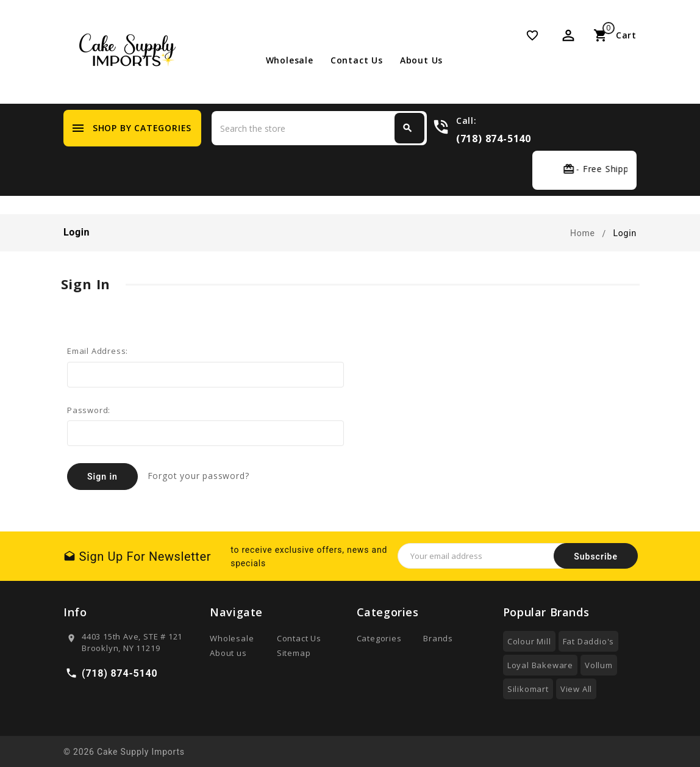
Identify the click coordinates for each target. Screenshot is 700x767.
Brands (438, 638)
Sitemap (294, 653)
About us (421, 60)
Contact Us (357, 60)
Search (407, 128)
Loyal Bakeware (540, 665)
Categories (379, 638)
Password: (89, 410)
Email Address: (98, 351)
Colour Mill (529, 641)
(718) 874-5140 (494, 138)
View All (576, 689)
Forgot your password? (198, 476)
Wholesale (290, 60)
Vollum (599, 665)
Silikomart (528, 689)
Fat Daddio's (589, 641)
